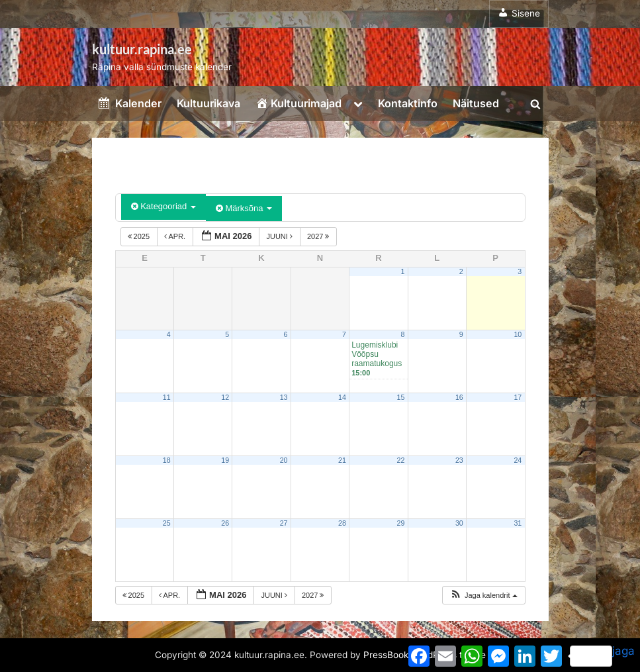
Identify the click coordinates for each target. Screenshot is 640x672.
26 (225, 523)
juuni (280, 236)
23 (459, 460)
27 (284, 523)
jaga (602, 655)
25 (167, 523)
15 (400, 397)
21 (342, 460)
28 (342, 523)
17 (518, 397)
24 (518, 460)
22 (400, 460)
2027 (319, 236)
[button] (483, 596)
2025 (140, 236)
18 (167, 460)
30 (459, 523)
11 (167, 397)
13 (284, 397)
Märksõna (244, 208)
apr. (176, 236)
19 (225, 460)
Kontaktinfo (408, 103)
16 (459, 397)
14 (342, 397)
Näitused (476, 103)
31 (518, 523)
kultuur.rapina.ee (142, 49)
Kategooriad (163, 206)
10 (518, 334)
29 (400, 523)
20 (284, 460)
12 (225, 397)
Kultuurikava (208, 103)
